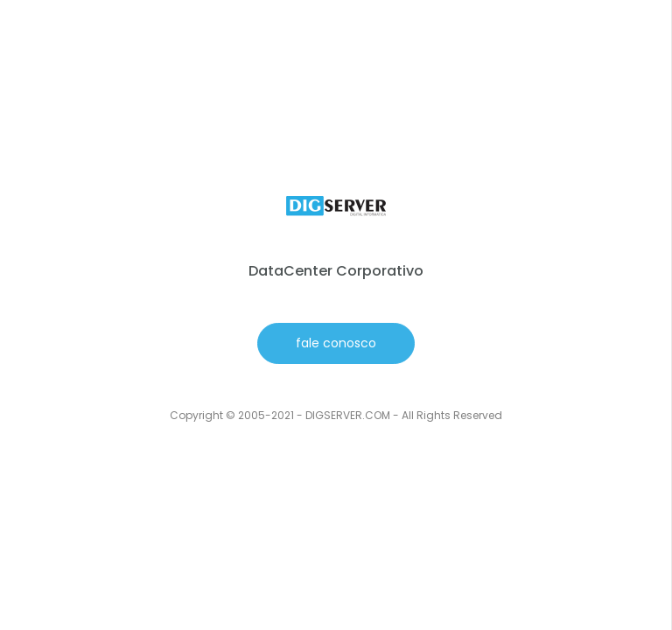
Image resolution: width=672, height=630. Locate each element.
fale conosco (336, 343)
